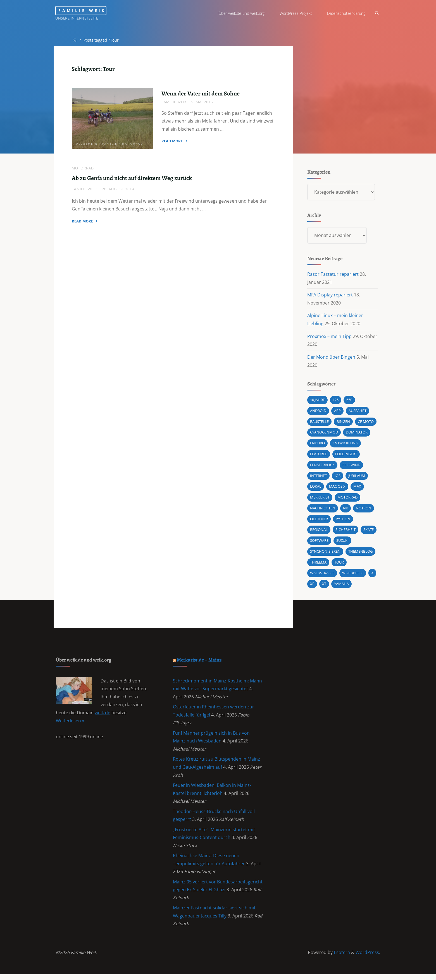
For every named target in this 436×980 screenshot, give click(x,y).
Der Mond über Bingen (331, 358)
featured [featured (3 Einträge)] (319, 456)
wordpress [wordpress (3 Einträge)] (353, 575)
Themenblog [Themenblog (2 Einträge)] (360, 554)
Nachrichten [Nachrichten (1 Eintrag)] (323, 510)
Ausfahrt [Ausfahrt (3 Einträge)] (358, 412)
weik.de (103, 716)
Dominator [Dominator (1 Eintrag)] (357, 434)
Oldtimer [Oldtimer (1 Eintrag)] (319, 521)
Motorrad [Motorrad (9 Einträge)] (347, 499)
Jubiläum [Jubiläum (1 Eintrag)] (357, 477)
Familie (110, 144)
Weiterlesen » (70, 724)
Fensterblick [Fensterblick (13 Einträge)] (322, 466)
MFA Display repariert (330, 296)
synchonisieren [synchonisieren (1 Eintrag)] (325, 554)
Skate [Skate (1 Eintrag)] (369, 532)
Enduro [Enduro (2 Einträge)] (317, 445)
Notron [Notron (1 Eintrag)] (364, 510)
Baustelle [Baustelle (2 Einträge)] (319, 423)
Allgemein (87, 144)
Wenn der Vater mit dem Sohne (201, 94)
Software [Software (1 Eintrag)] (319, 543)
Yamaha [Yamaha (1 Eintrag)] (341, 586)
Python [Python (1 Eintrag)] (343, 521)
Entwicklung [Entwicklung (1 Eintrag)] (345, 445)
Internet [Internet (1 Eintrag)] (318, 477)
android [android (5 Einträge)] (318, 412)
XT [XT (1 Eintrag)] (324, 586)
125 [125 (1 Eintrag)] (336, 401)
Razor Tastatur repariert (333, 275)
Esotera (341, 958)
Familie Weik (85, 10)
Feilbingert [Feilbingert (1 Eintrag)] (346, 456)
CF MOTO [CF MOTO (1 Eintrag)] (366, 423)
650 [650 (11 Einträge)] (349, 401)
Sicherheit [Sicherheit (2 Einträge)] (346, 532)
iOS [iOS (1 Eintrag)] (338, 477)
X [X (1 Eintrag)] (372, 575)
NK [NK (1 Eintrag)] (346, 510)
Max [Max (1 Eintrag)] (357, 488)
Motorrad (133, 144)
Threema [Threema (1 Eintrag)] (318, 564)
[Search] (376, 13)
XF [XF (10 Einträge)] (312, 586)
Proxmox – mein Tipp (329, 337)
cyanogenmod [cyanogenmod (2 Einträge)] (324, 434)
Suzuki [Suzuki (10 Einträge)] (342, 543)
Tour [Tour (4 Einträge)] (339, 564)
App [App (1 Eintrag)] (337, 412)
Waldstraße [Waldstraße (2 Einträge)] (322, 575)
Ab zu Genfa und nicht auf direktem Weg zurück (132, 178)
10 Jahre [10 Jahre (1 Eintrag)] (317, 401)
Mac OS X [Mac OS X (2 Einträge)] (337, 488)
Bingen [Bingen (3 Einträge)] (343, 423)
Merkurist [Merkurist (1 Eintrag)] (320, 499)
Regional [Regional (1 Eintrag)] (319, 532)
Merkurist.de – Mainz (200, 662)
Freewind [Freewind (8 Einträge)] (351, 466)
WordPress (367, 958)
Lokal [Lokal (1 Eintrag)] (316, 488)
